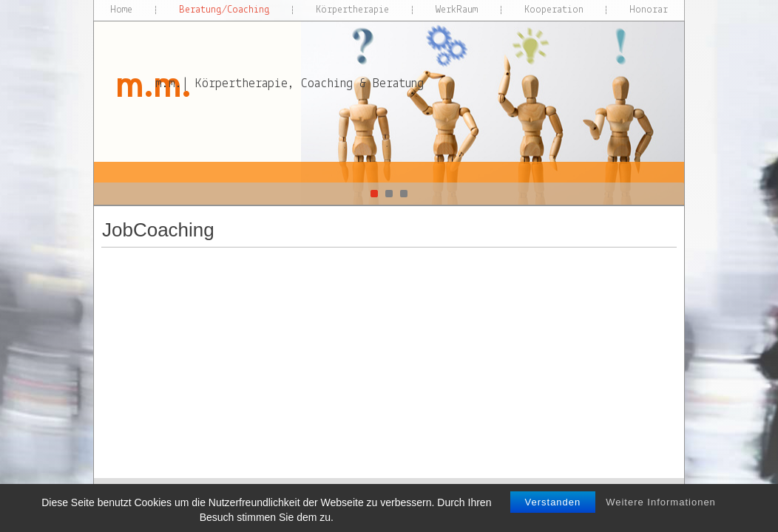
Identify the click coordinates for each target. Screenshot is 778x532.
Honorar (649, 10)
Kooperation (554, 10)
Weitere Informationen (661, 514)
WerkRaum (457, 10)
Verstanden (553, 514)
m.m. (152, 85)
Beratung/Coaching (224, 10)
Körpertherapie (352, 10)
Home (121, 10)
